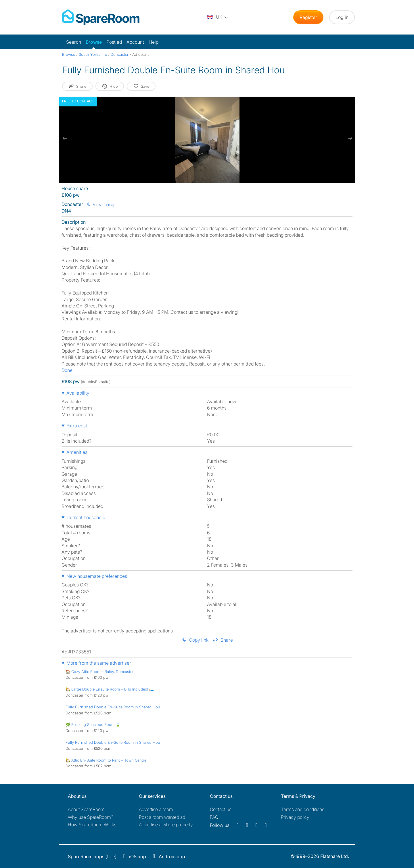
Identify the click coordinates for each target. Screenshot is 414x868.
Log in (342, 17)
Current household (86, 517)
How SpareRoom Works (92, 825)
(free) (92, 856)
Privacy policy (295, 817)
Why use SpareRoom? (91, 817)
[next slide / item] (349, 138)
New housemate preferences (97, 576)
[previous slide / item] (65, 138)
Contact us (221, 809)
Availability (78, 393)
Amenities (77, 452)
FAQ (214, 817)
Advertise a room (156, 809)
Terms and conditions (303, 809)
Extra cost (77, 426)
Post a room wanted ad (162, 817)
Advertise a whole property (166, 825)
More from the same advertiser (99, 663)
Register (308, 17)
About (86, 809)
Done (67, 370)
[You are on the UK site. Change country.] (218, 17)
